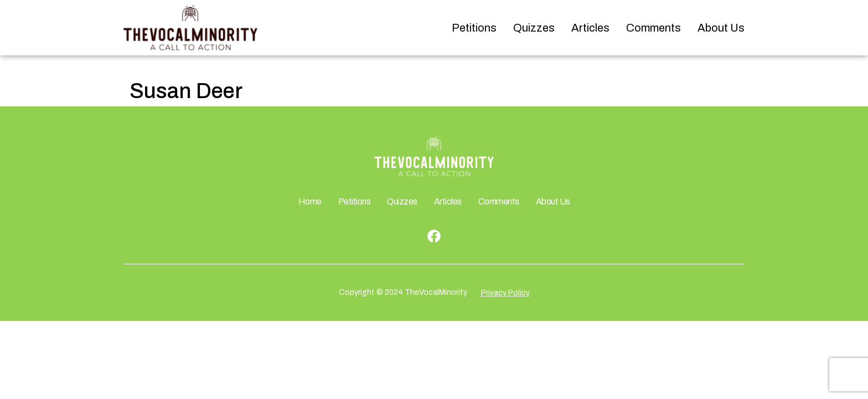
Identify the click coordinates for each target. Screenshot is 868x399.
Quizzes (534, 28)
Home (310, 201)
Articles (590, 28)
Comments (653, 28)
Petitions (474, 28)
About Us (721, 28)
